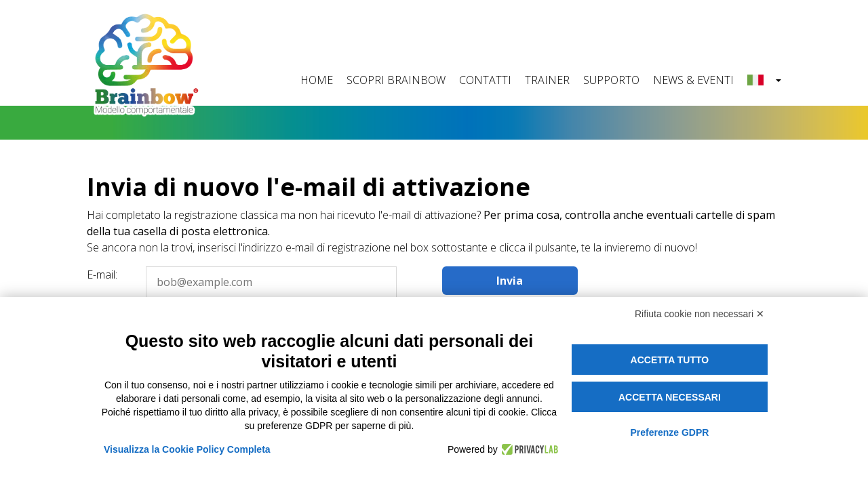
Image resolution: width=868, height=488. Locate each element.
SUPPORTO (611, 80)
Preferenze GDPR (669, 432)
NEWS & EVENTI (693, 80)
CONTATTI (485, 80)
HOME (317, 80)
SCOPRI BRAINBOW (396, 80)
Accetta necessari (670, 397)
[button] (764, 81)
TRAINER (547, 80)
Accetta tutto (670, 360)
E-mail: (102, 274)
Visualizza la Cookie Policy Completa (187, 449)
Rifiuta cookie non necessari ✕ (699, 314)
